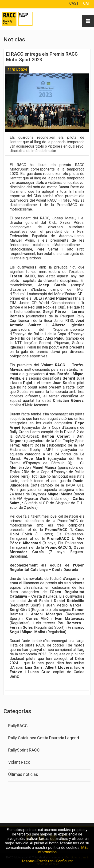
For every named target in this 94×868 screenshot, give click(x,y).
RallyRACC (18, 726)
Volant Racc (19, 762)
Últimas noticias (23, 774)
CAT (86, 3)
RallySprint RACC (24, 750)
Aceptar (28, 861)
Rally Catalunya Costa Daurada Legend (44, 738)
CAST (74, 3)
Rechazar (45, 861)
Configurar (64, 861)
